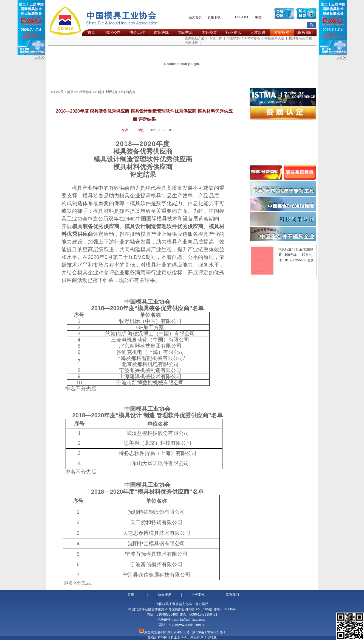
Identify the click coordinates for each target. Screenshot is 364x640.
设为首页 (195, 17)
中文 (258, 17)
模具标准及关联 (300, 38)
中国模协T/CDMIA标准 (243, 38)
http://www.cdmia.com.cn (187, 625)
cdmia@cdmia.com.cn (190, 620)
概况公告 (113, 32)
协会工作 (137, 32)
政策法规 (161, 32)
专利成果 (191, 43)
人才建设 (258, 32)
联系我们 (305, 32)
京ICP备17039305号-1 (209, 632)
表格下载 (214, 17)
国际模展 (209, 32)
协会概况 (165, 595)
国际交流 (185, 32)
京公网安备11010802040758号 (167, 632)
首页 (91, 32)
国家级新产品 (195, 38)
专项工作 (216, 38)
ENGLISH (242, 17)
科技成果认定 (274, 38)
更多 (311, 260)
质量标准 (282, 32)
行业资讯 (233, 32)
